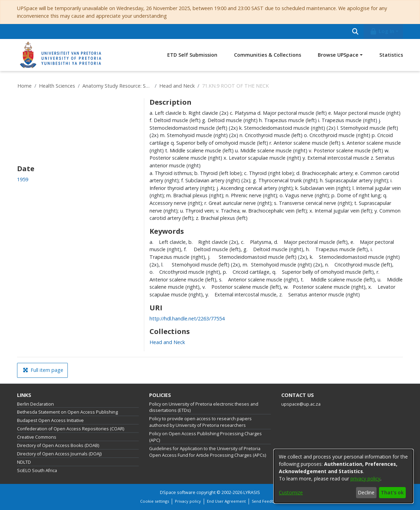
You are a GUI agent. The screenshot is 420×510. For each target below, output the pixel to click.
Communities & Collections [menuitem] (268, 55)
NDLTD (24, 462)
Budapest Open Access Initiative (50, 420)
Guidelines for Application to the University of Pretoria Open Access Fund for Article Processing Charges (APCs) (208, 452)
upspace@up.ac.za (301, 404)
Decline (366, 492)
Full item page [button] (43, 370)
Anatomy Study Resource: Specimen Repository (117, 86)
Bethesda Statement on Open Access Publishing (67, 412)
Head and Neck (177, 86)
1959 (23, 179)
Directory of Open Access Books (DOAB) (58, 445)
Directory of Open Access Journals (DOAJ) (59, 454)
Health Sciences (57, 86)
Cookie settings (155, 501)
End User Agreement (226, 501)
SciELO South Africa (37, 471)
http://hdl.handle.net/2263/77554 (187, 318)
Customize (291, 492)
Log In (382, 31)
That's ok (392, 492)
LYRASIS (252, 492)
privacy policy (365, 479)
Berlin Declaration (35, 404)
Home (25, 86)
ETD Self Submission (192, 55)
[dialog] (344, 476)
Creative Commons (37, 437)
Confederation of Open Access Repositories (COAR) (71, 429)
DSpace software (178, 492)
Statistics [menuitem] (391, 55)
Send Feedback (266, 501)
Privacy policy (188, 501)
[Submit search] (355, 31)
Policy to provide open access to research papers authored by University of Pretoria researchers (200, 422)
